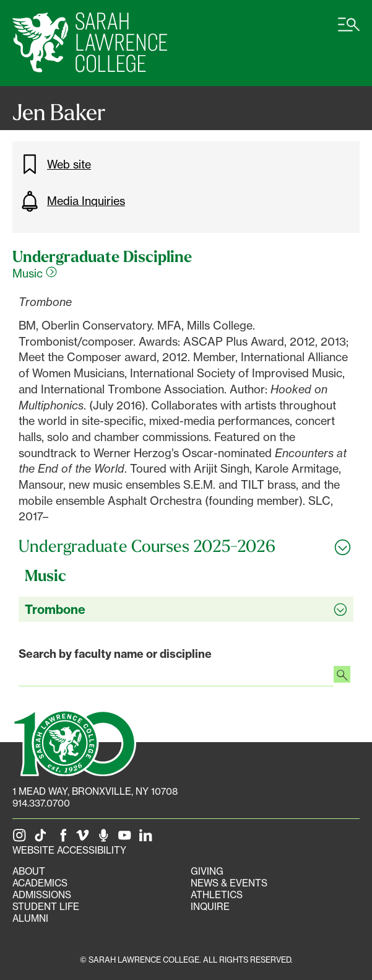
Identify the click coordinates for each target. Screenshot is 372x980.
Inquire (210, 907)
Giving (207, 871)
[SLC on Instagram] (22, 838)
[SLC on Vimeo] (85, 838)
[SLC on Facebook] (64, 838)
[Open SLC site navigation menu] (349, 31)
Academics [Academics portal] (40, 883)
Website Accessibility (69, 850)
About (29, 871)
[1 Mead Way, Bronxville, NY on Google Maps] (95, 791)
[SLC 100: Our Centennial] (74, 742)
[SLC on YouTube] (127, 838)
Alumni (30, 918)
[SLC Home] (90, 43)
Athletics (217, 895)
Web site (55, 164)
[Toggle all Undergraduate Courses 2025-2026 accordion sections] (186, 546)
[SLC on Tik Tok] (43, 838)
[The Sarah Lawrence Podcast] (106, 838)
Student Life (46, 907)
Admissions (42, 895)
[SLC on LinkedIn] (148, 838)
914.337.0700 (41, 803)
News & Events (229, 883)
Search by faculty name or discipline (115, 654)
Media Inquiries (72, 201)
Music (35, 273)
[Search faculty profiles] (342, 676)
